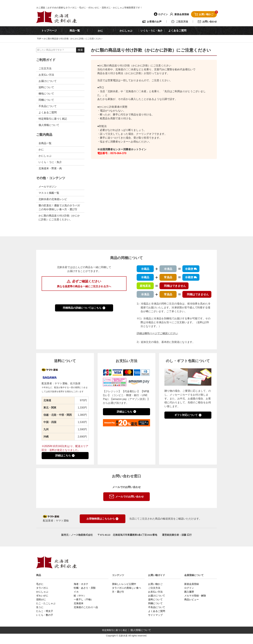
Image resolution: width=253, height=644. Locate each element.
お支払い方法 (46, 75)
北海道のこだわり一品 (86, 607)
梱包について (46, 94)
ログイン (189, 588)
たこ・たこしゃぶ (46, 603)
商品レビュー (192, 599)
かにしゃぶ (45, 156)
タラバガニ (42, 588)
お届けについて (48, 81)
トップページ (49, 31)
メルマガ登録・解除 (195, 596)
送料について (46, 87)
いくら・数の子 (45, 615)
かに (41, 150)
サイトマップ (155, 615)
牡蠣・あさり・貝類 (85, 588)
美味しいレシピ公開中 (124, 584)
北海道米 (79, 603)
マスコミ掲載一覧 (49, 193)
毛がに (40, 584)
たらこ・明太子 (45, 611)
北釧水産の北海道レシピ (53, 199)
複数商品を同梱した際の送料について (84, 296)
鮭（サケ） (80, 596)
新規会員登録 (192, 584)
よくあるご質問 (177, 31)
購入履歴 (189, 592)
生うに (40, 607)
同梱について (46, 100)
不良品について (48, 106)
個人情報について (49, 125)
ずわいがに (42, 596)
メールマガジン (48, 187)
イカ (76, 592)
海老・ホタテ (81, 584)
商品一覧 (75, 31)
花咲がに (41, 599)
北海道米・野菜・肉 (50, 168)
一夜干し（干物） (83, 599)
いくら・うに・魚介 (152, 31)
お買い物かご (155, 584)
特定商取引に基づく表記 (53, 119)
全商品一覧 (45, 143)
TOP (39, 39)
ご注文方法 (45, 68)
